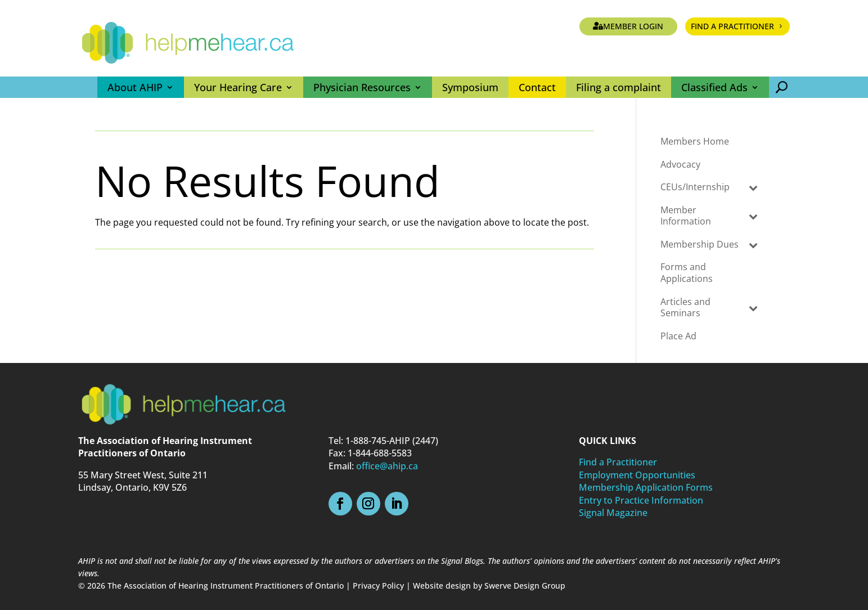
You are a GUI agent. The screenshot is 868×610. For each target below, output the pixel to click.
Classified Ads (714, 87)
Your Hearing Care (238, 87)
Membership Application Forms (646, 487)
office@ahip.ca (387, 466)
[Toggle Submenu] (753, 187)
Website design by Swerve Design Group (489, 586)
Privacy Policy (378, 586)
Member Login (633, 26)
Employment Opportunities (637, 475)
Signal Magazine (613, 513)
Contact (537, 87)
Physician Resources (362, 87)
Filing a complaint (619, 87)
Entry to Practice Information (641, 500)
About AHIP (135, 87)
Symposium (470, 87)
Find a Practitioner (732, 26)
